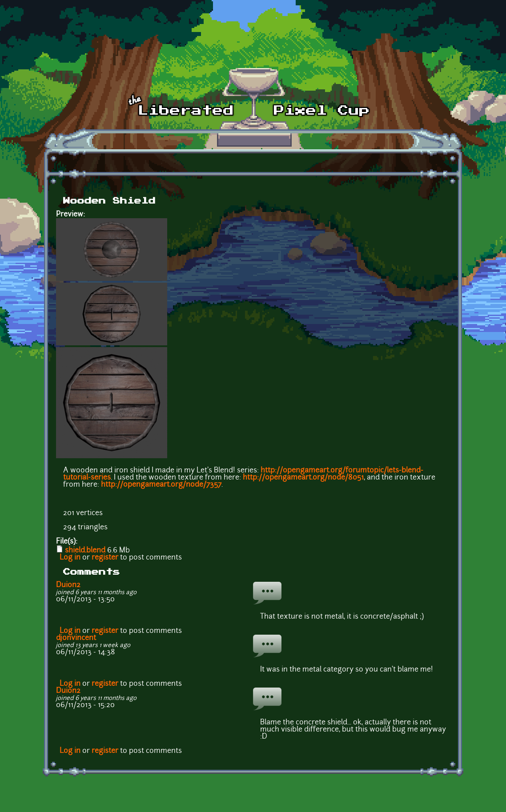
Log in (70, 558)
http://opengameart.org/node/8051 (303, 478)
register (105, 558)
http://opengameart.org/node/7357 (161, 485)
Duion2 (68, 585)
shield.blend (85, 551)
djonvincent (76, 638)
